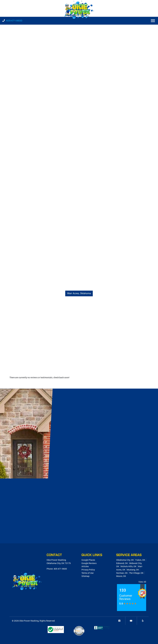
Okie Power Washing (29, 621)
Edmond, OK (122, 563)
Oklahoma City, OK (125, 560)
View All (142, 582)
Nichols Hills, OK (128, 566)
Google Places (88, 560)
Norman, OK (122, 573)
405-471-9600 (14, 21)
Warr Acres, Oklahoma (79, 293)
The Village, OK (136, 573)
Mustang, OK (133, 570)
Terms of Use (87, 573)
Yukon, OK (140, 560)
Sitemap (85, 576)
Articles (85, 566)
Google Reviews (89, 563)
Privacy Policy (88, 570)
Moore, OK (121, 576)
